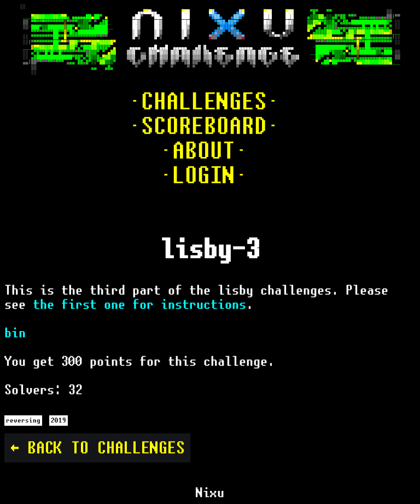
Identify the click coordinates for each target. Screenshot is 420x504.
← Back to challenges (97, 448)
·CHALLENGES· (204, 102)
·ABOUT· (204, 151)
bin (15, 333)
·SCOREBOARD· (204, 126)
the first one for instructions (139, 304)
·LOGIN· (204, 175)
